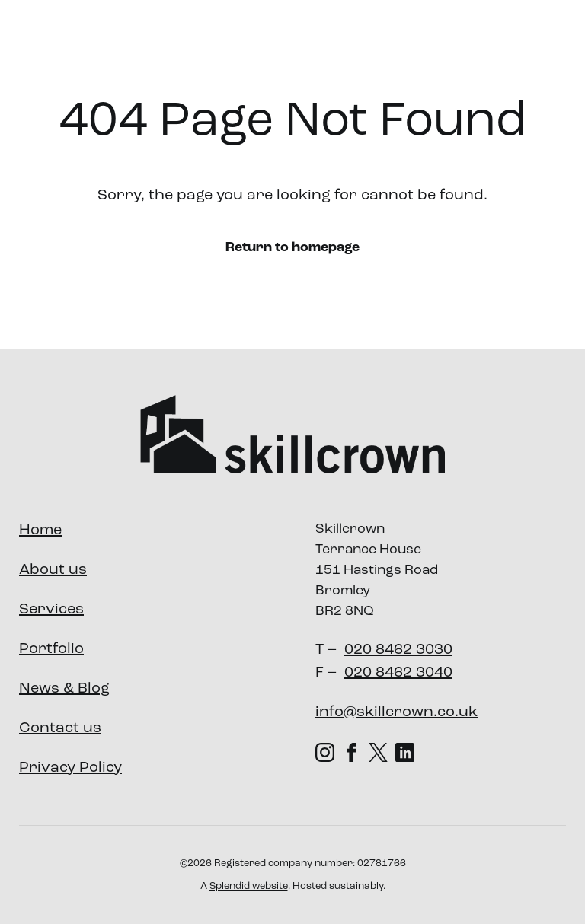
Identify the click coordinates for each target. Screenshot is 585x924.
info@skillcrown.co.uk (396, 712)
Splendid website (249, 886)
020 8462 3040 (398, 673)
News (558, 41)
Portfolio (398, 41)
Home (40, 531)
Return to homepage (292, 248)
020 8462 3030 (398, 650)
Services (310, 41)
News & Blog (64, 689)
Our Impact (484, 41)
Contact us (60, 728)
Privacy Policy (70, 768)
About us (220, 41)
